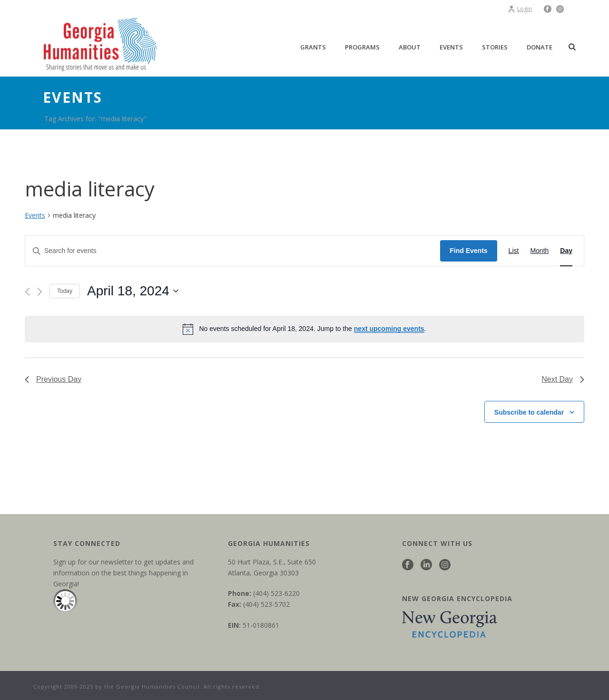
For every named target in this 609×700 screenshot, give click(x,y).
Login (520, 9)
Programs (362, 47)
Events (451, 47)
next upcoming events (389, 329)
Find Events (468, 251)
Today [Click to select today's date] (65, 291)
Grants (313, 47)
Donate (540, 47)
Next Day (563, 379)
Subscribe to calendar (529, 412)
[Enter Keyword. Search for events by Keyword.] (233, 251)
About (410, 47)
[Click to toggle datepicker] (133, 291)
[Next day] (40, 292)
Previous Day (53, 379)
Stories (495, 47)
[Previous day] (27, 292)
